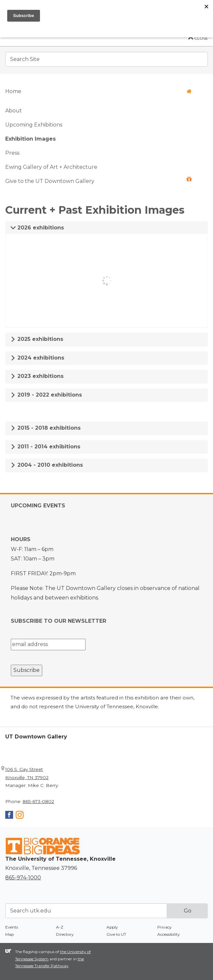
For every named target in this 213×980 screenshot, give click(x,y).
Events (12, 927)
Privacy (165, 927)
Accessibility (169, 934)
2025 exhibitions (37, 339)
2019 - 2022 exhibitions (46, 395)
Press (12, 153)
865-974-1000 (23, 878)
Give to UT (116, 934)
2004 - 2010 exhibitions (47, 465)
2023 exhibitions (37, 376)
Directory (65, 934)
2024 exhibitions (37, 358)
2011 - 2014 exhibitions (45, 447)
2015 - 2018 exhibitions (46, 428)
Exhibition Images (30, 139)
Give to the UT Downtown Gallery (98, 180)
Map (10, 934)
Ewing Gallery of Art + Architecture (51, 167)
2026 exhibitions (37, 228)
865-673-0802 (38, 801)
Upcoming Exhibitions (34, 125)
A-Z (60, 927)
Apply (112, 927)
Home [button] (98, 91)
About (14, 111)
